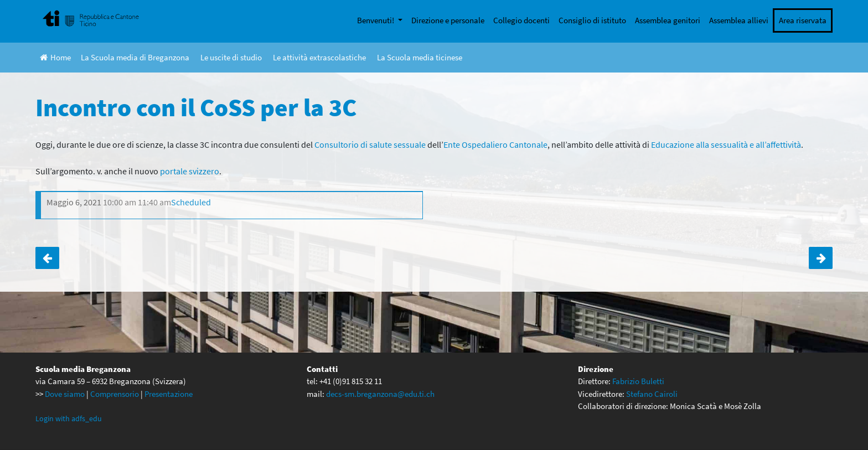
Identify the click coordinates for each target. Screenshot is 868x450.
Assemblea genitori (668, 20)
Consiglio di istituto (592, 20)
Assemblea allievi (739, 20)
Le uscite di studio (231, 57)
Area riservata (803, 20)
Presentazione (169, 394)
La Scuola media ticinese (420, 57)
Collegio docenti (521, 20)
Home (55, 57)
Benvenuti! (376, 20)
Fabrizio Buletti (638, 381)
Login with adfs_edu (69, 418)
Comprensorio (115, 394)
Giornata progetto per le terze (821, 258)
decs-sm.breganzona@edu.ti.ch (380, 394)
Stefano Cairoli (652, 394)
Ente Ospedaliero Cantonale (495, 144)
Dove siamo (65, 394)
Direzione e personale (448, 20)
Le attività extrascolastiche (319, 57)
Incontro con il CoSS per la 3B (47, 258)
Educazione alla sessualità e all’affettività (726, 144)
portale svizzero (190, 171)
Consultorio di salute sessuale (370, 144)
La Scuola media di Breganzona (135, 57)
